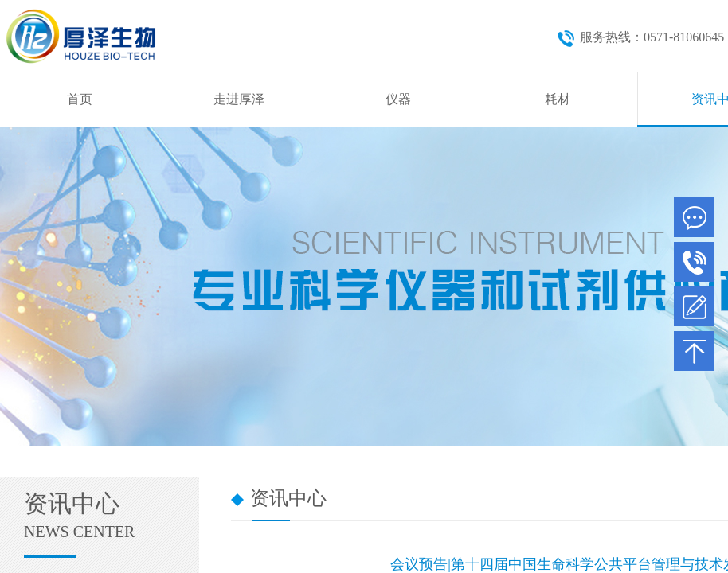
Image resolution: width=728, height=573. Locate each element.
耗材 (558, 99)
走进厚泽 (239, 99)
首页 (80, 99)
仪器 (398, 99)
